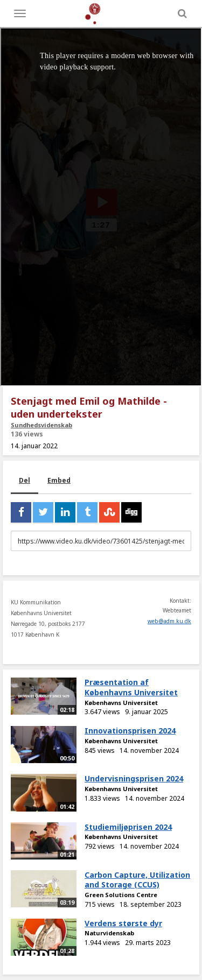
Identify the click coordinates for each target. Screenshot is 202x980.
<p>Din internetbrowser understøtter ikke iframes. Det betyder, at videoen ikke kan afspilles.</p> (101, 207)
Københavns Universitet (121, 703)
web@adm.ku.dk (169, 621)
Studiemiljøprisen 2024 (128, 827)
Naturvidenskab (109, 933)
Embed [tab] (59, 480)
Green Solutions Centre (121, 895)
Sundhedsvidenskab (41, 425)
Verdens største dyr (123, 923)
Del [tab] (25, 480)
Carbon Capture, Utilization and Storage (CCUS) (137, 880)
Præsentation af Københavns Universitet (131, 687)
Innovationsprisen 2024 (130, 731)
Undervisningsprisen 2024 (134, 778)
